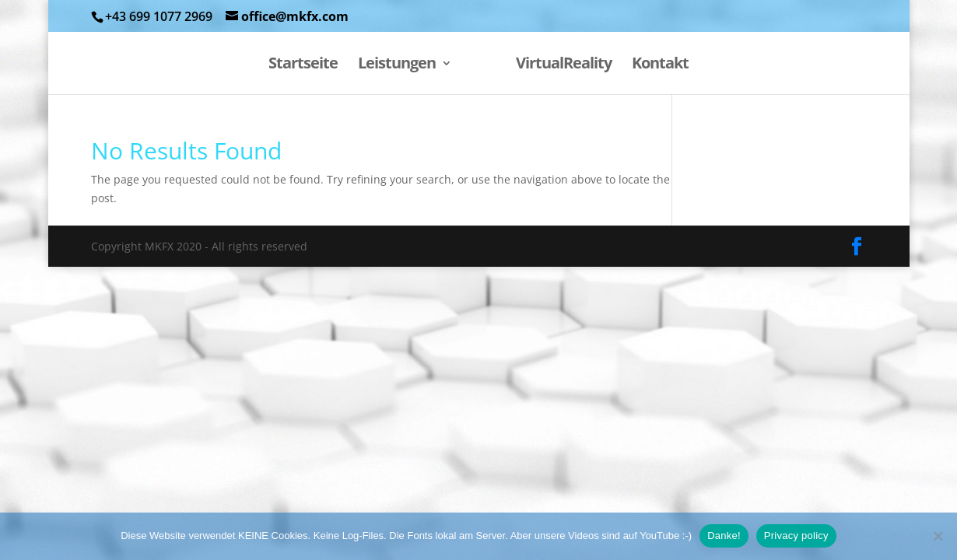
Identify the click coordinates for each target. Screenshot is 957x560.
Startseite (303, 65)
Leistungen (397, 65)
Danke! (724, 535)
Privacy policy (796, 535)
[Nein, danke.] (938, 536)
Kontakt (660, 65)
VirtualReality (564, 65)
